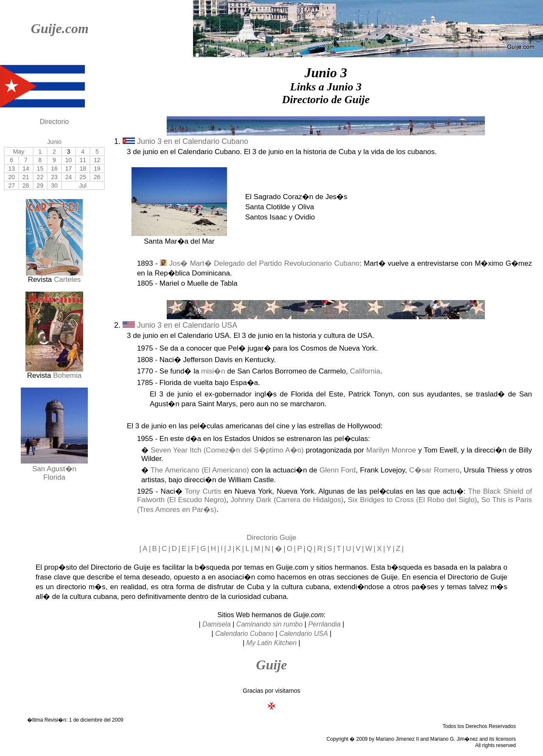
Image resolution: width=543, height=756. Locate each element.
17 (69, 169)
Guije (272, 665)
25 (83, 177)
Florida (54, 477)
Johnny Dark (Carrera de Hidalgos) (287, 500)
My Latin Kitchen (271, 643)
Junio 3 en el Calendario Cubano (185, 141)
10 (69, 160)
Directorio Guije (271, 538)
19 (97, 169)
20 (11, 177)
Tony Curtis (203, 491)
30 (54, 185)
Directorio (54, 122)
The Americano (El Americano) (200, 470)
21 (26, 177)
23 (54, 177)
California (365, 371)
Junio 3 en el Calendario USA (180, 325)
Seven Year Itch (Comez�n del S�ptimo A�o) (227, 450)
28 (26, 185)
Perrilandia (324, 624)
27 (11, 185)
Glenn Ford (338, 470)
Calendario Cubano (244, 634)
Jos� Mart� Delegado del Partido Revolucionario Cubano (265, 263)
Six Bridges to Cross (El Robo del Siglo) (413, 500)
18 (83, 169)
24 (69, 177)
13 (11, 169)
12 (97, 160)
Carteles (67, 280)
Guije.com (60, 28)
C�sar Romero (435, 470)
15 (40, 169)
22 (40, 177)
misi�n (213, 371)
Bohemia (67, 375)
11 (83, 160)
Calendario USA (304, 634)
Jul (83, 185)
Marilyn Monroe (391, 450)
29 (40, 185)
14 (26, 169)
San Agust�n (54, 469)
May (19, 152)
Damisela (217, 624)
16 (54, 169)
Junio (54, 142)
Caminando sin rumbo (270, 624)
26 (97, 177)
